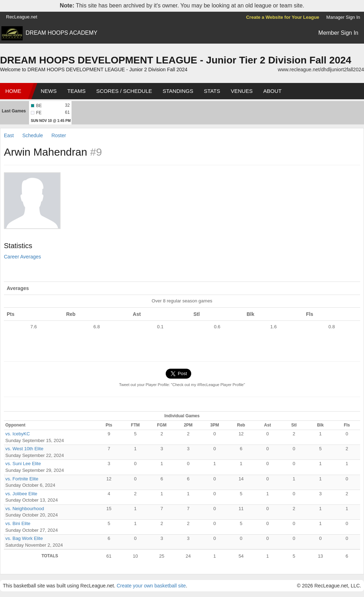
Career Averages (22, 257)
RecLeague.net (22, 17)
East (10, 135)
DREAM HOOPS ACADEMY (61, 33)
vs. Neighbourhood (25, 509)
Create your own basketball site (151, 586)
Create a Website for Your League (283, 17)
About (272, 91)
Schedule (33, 135)
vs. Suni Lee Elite (23, 464)
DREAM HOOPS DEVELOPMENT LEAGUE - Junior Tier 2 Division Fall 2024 (176, 60)
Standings (178, 91)
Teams (76, 91)
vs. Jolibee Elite (21, 494)
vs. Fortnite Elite (22, 479)
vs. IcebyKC (18, 434)
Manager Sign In (343, 17)
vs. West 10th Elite (24, 449)
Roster (59, 135)
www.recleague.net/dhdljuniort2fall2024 (321, 69)
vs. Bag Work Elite (24, 538)
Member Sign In (338, 33)
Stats (212, 91)
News (49, 91)
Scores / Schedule (124, 91)
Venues (242, 91)
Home (13, 91)
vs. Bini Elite (18, 523)
